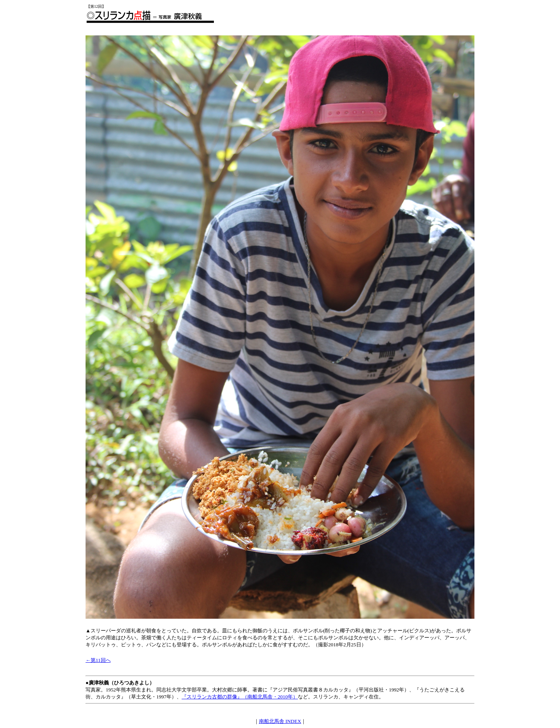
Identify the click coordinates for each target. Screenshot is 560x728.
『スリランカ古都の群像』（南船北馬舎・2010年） (240, 697)
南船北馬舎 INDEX (280, 721)
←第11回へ (98, 660)
